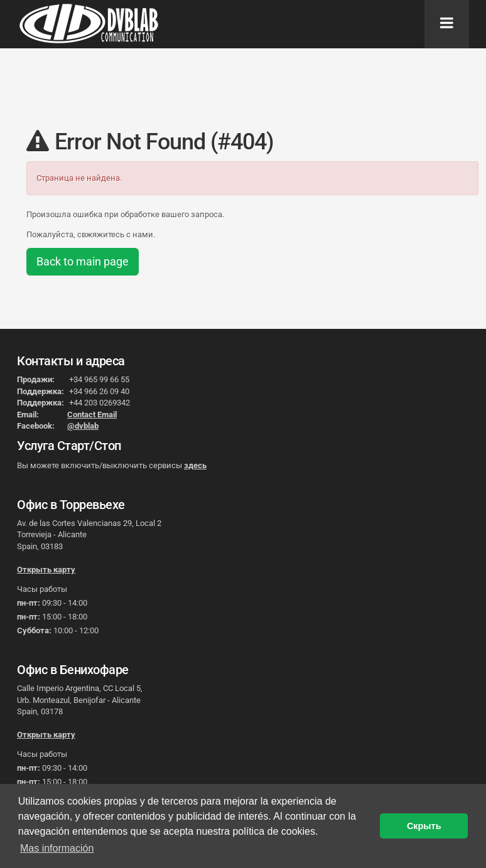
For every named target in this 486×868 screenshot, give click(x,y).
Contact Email (92, 415)
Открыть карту (46, 570)
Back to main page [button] (83, 261)
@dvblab (83, 426)
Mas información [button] (57, 848)
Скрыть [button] (424, 826)
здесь (195, 465)
